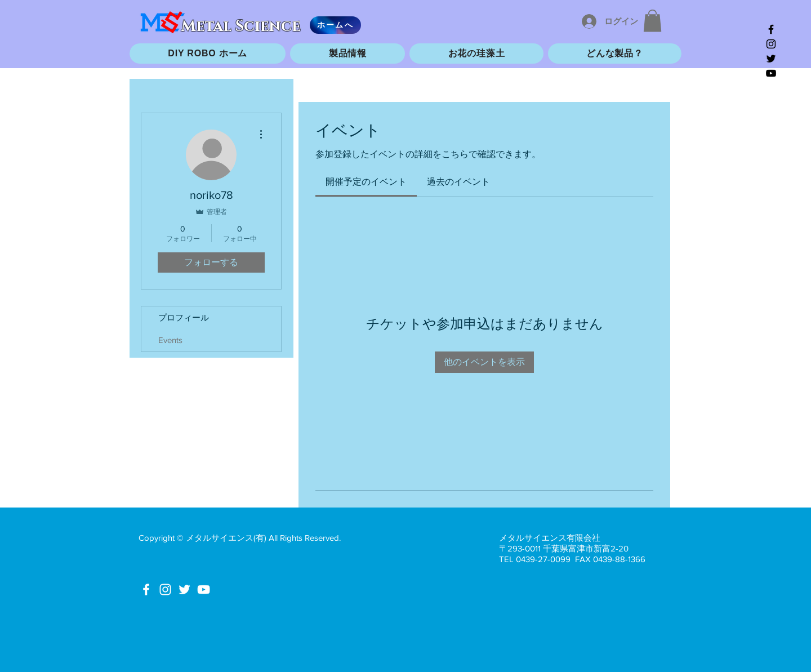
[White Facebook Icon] (146, 589)
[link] (366, 182)
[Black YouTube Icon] (771, 73)
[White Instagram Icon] (165, 589)
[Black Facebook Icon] (771, 29)
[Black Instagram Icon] (771, 44)
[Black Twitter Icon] (771, 59)
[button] (652, 21)
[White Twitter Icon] (184, 589)
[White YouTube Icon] (204, 589)
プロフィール (184, 317)
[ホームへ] (335, 25)
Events (170, 340)
